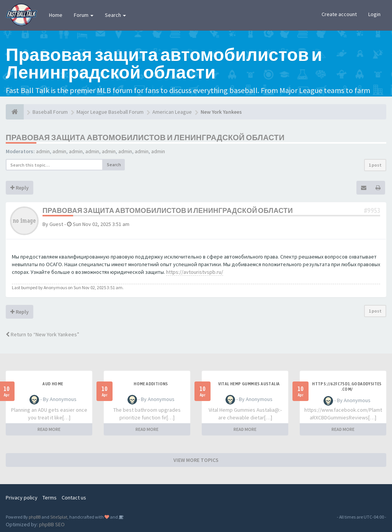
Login (374, 14)
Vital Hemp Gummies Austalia (249, 384)
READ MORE (49, 429)
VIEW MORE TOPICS (196, 460)
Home (56, 15)
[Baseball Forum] (15, 112)
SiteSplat (59, 517)
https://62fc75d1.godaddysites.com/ (347, 386)
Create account (339, 14)
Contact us (74, 498)
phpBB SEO (52, 524)
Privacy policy (22, 498)
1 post (375, 165)
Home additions (151, 384)
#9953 (372, 210)
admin (43, 151)
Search (115, 15)
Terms (50, 498)
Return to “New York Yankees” (42, 334)
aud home (53, 384)
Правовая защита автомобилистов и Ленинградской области (145, 137)
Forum (84, 15)
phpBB (35, 517)
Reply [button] (20, 188)
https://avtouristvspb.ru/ (195, 272)
